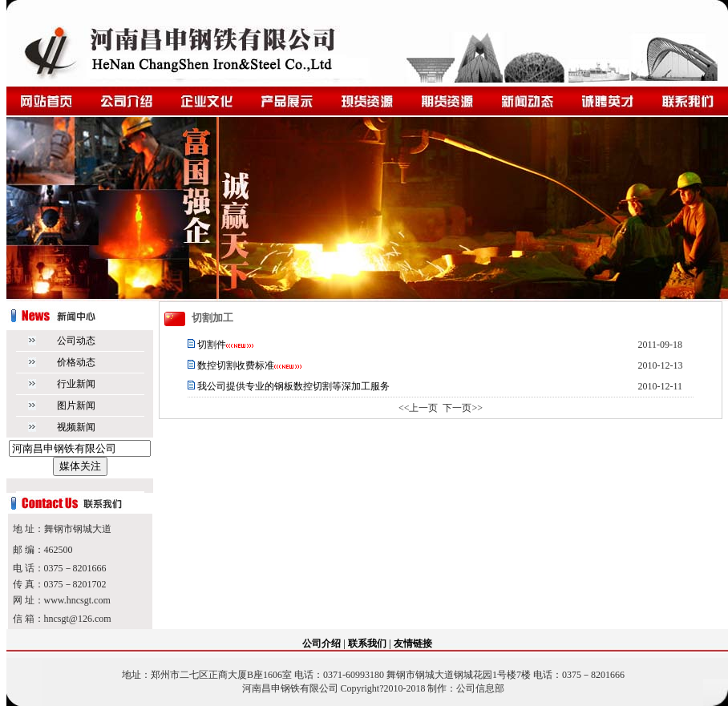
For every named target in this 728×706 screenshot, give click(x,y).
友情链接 (413, 643)
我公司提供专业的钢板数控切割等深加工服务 (292, 386)
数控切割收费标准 (236, 365)
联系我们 (367, 643)
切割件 (212, 345)
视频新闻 (76, 427)
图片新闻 (76, 405)
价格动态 (76, 362)
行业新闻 (76, 384)
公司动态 (76, 341)
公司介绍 (322, 643)
